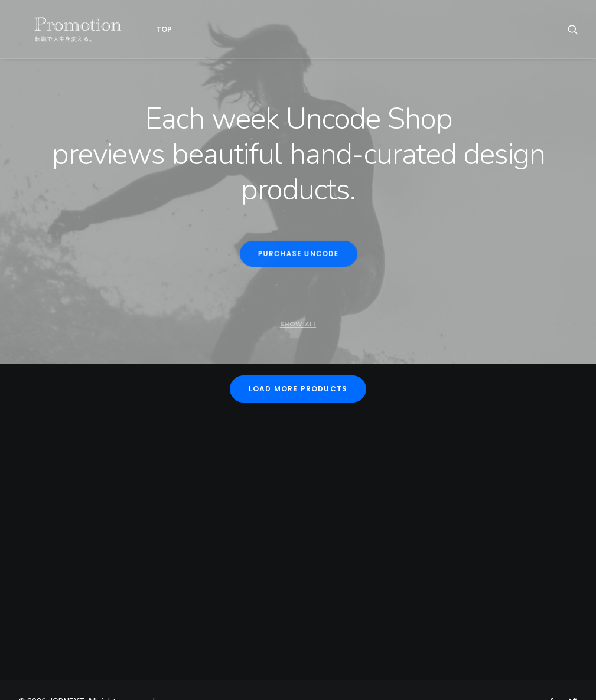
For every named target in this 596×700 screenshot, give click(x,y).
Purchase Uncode (298, 254)
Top (141, 29)
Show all (298, 324)
